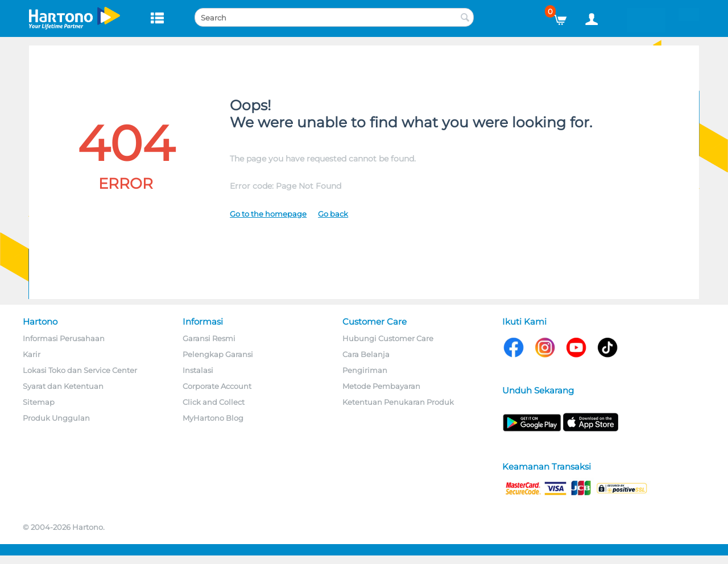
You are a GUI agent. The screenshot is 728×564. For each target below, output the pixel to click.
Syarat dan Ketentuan (63, 386)
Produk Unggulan (56, 418)
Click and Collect (214, 402)
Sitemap (39, 402)
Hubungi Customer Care (388, 338)
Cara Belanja (366, 354)
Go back (333, 214)
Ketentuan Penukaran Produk (398, 402)
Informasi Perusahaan (64, 338)
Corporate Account (217, 386)
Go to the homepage (268, 214)
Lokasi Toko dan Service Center (80, 370)
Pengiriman (365, 370)
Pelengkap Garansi (218, 354)
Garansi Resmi (209, 338)
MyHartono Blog (213, 418)
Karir (32, 354)
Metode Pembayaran (381, 386)
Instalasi (198, 370)
